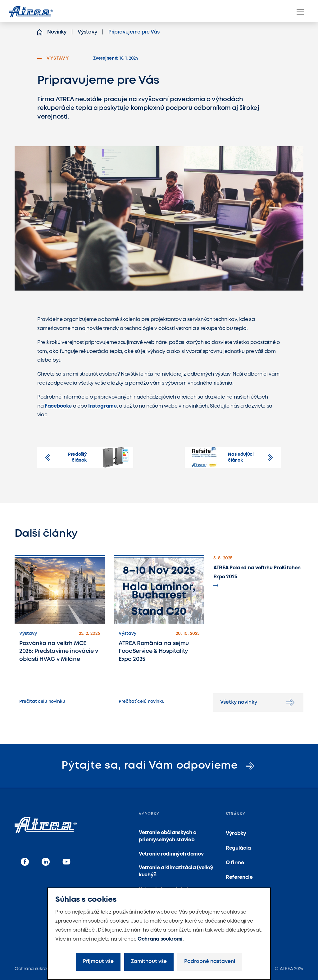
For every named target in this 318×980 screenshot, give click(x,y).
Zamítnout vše (149, 962)
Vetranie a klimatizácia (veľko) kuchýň (176, 871)
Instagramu (102, 406)
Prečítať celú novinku (42, 702)
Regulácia (238, 848)
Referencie (239, 877)
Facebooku (58, 406)
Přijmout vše (98, 962)
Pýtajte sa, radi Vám (159, 766)
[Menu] (300, 12)
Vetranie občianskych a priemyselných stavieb (168, 836)
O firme (235, 863)
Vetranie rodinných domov (171, 854)
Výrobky (236, 834)
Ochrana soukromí (160, 939)
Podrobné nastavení (210, 962)
